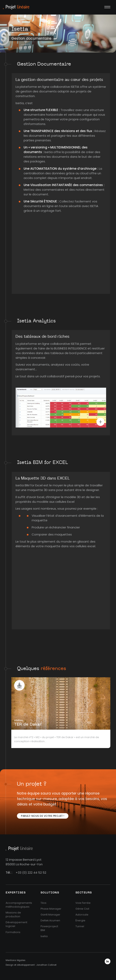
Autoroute (82, 915)
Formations (13, 932)
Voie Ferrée (83, 903)
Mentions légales (16, 960)
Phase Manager (51, 909)
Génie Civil (82, 909)
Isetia (44, 936)
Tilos (43, 903)
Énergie (80, 920)
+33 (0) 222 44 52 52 (31, 873)
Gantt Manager (50, 915)
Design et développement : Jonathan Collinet (31, 965)
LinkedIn (108, 961)
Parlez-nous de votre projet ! (43, 816)
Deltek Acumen (50, 920)
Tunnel (80, 926)
